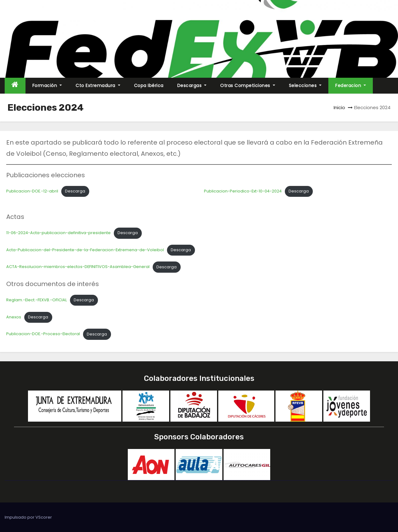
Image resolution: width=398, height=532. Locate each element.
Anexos (14, 317)
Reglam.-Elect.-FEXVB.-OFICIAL (37, 300)
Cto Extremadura (98, 86)
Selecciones (305, 86)
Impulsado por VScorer (28, 517)
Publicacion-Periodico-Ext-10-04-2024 (243, 191)
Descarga (75, 191)
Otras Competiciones (248, 86)
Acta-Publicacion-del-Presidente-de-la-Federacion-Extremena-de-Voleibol (85, 250)
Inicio (339, 107)
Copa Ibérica (149, 86)
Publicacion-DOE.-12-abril (32, 191)
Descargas (192, 86)
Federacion (351, 86)
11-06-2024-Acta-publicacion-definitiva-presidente (58, 233)
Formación (47, 86)
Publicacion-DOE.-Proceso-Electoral (43, 334)
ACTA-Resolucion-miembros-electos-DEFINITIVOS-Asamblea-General (78, 267)
